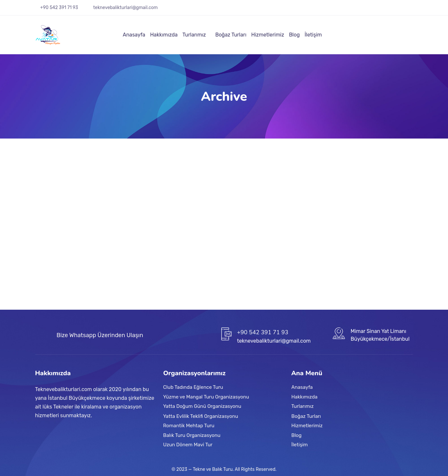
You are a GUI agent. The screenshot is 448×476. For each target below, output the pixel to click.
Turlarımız (194, 35)
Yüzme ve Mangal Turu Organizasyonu (206, 397)
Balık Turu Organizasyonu (192, 435)
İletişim (313, 35)
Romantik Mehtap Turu (189, 426)
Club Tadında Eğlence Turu (193, 387)
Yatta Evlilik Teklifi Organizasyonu (201, 416)
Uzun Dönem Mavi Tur (188, 445)
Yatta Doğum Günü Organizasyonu (202, 407)
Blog (294, 35)
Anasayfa (134, 35)
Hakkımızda (164, 35)
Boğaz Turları (231, 35)
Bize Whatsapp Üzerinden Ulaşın (100, 335)
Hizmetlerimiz (268, 35)
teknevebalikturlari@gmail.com (126, 8)
